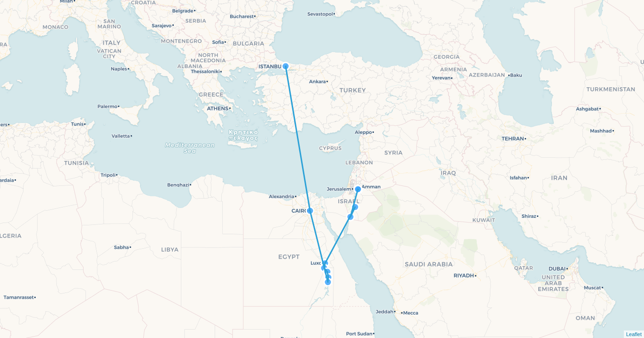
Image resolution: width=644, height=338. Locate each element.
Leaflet (634, 334)
